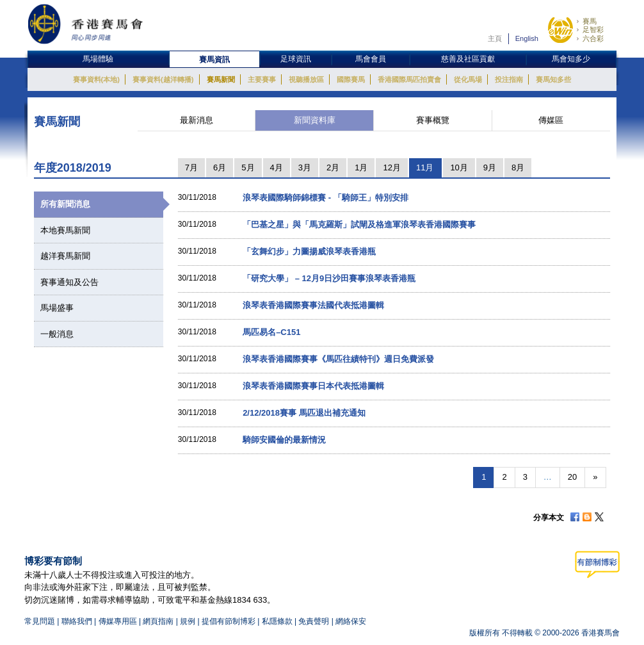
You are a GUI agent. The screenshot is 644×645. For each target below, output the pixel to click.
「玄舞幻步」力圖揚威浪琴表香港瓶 (309, 251)
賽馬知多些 (553, 79)
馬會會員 (371, 59)
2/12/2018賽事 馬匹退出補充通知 (304, 413)
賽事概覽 (433, 120)
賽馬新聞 (221, 79)
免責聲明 (314, 621)
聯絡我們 (77, 621)
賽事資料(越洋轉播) (163, 79)
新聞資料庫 (315, 120)
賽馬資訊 (214, 60)
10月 (459, 167)
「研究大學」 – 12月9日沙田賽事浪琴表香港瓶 (329, 278)
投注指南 (509, 79)
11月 (425, 167)
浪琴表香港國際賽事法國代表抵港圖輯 (313, 305)
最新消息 (197, 120)
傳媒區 (551, 120)
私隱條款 (277, 621)
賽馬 (590, 21)
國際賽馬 (351, 79)
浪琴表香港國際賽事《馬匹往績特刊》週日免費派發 (338, 359)
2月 (333, 167)
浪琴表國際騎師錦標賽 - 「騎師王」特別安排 (326, 198)
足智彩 (593, 29)
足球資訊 (296, 59)
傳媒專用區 (118, 621)
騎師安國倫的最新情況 (284, 440)
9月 (490, 167)
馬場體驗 (98, 59)
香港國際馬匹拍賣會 (409, 79)
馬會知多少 (571, 59)
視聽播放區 (306, 79)
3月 (305, 167)
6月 (220, 167)
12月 (391, 167)
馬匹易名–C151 (271, 332)
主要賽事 (262, 79)
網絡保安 (351, 621)
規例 (189, 621)
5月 (248, 167)
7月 (191, 167)
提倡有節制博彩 (229, 621)
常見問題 (40, 621)
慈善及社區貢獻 (468, 59)
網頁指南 (158, 621)
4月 (277, 167)
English (527, 38)
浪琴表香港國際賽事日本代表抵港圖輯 (313, 386)
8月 (518, 167)
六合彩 (593, 38)
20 (572, 477)
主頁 (495, 38)
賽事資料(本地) (96, 79)
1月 (361, 167)
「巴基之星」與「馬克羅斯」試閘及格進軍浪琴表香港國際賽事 (359, 225)
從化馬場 (468, 79)
